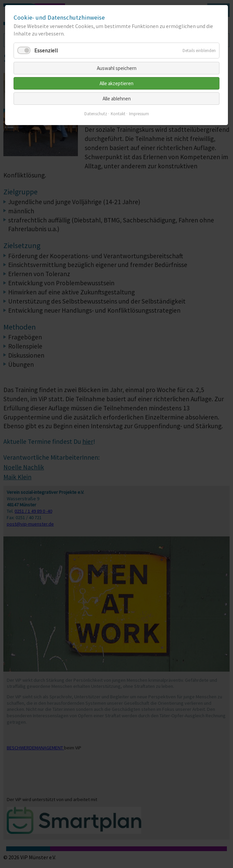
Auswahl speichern (117, 68)
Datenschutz (96, 114)
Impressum (139, 114)
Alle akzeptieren (116, 83)
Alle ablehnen (117, 99)
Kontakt (118, 114)
